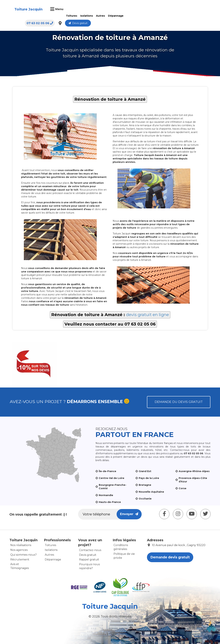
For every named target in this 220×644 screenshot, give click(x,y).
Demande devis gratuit (170, 557)
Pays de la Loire (149, 478)
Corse (183, 488)
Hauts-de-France (110, 502)
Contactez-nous (90, 550)
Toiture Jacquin (28, 12)
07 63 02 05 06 (155, 9)
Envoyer (129, 514)
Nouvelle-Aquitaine (151, 492)
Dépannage (115, 16)
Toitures (71, 16)
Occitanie (145, 499)
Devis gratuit (193, 9)
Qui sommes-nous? (23, 555)
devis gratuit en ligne (147, 315)
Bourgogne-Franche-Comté (113, 487)
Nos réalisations (21, 545)
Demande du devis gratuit (179, 402)
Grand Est (145, 471)
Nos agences (19, 550)
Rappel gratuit (89, 559)
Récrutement (20, 559)
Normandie (106, 495)
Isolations (86, 16)
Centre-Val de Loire (112, 478)
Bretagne (145, 485)
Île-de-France (108, 471)
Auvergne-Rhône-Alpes (194, 471)
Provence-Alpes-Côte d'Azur (193, 480)
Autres (99, 16)
